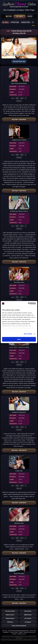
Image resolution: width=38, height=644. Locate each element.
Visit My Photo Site (19, 62)
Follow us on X (22, 634)
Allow (19, 339)
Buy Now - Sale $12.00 (19, 450)
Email (22, 98)
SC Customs (28, 618)
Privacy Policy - (14, 632)
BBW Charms (28, 615)
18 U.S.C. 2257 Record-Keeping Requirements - (16, 631)
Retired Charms (10, 618)
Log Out (30, 16)
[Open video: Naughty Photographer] (19, 405)
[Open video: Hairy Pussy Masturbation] (19, 76)
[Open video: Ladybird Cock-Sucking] (19, 133)
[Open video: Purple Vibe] (19, 464)
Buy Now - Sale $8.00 (19, 503)
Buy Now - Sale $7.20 (19, 262)
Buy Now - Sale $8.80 (19, 119)
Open (17, 98)
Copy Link (19, 101)
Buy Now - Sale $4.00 (19, 191)
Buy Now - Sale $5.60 (19, 603)
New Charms (28, 611)
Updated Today (26, 22)
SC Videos (5, 22)
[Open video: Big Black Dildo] (19, 516)
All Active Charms (10, 611)
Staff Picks (10, 622)
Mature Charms (10, 615)
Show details (28, 334)
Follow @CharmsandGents (19, 626)
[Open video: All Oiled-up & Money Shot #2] (19, 204)
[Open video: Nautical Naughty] (19, 566)
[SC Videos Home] (9, 16)
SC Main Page (15, 22)
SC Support (28, 622)
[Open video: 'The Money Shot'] (19, 275)
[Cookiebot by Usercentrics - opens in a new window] (28, 304)
